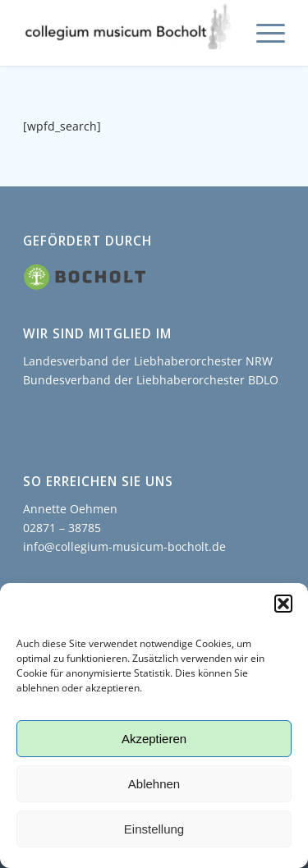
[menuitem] (262, 33)
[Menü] (262, 33)
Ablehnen (154, 784)
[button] (283, 604)
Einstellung (154, 829)
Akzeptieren (154, 739)
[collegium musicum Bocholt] (128, 33)
